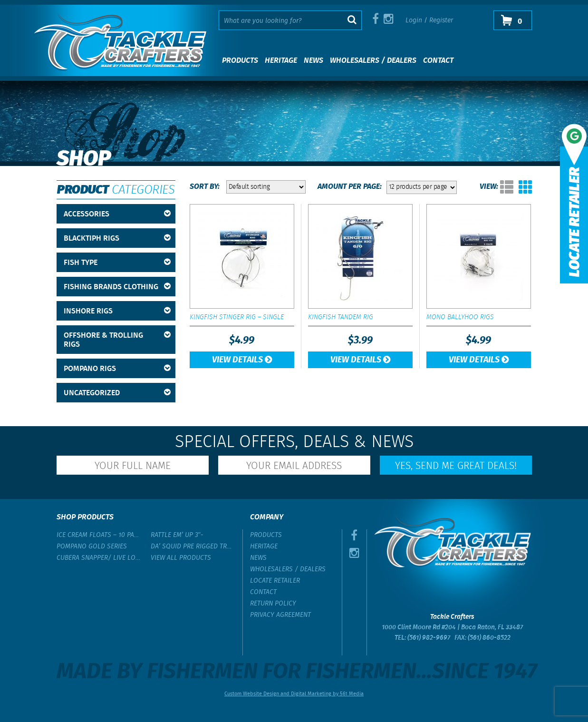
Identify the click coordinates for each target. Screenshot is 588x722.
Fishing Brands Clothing (117, 287)
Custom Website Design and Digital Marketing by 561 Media (294, 694)
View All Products (181, 558)
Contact (438, 61)
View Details (242, 360)
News (313, 61)
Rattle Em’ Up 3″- (177, 535)
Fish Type (117, 263)
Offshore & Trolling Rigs (117, 340)
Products (240, 61)
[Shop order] (266, 187)
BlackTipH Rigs (117, 239)
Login (414, 20)
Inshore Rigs (117, 311)
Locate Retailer (275, 581)
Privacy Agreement (280, 615)
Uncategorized (117, 393)
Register (441, 20)
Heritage (281, 61)
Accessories (117, 214)
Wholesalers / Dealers (373, 61)
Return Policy (273, 604)
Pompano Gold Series (92, 546)
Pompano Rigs (117, 369)
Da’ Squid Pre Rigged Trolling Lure (193, 546)
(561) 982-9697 (429, 638)
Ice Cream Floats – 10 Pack (99, 535)
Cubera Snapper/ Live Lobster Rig (99, 558)
